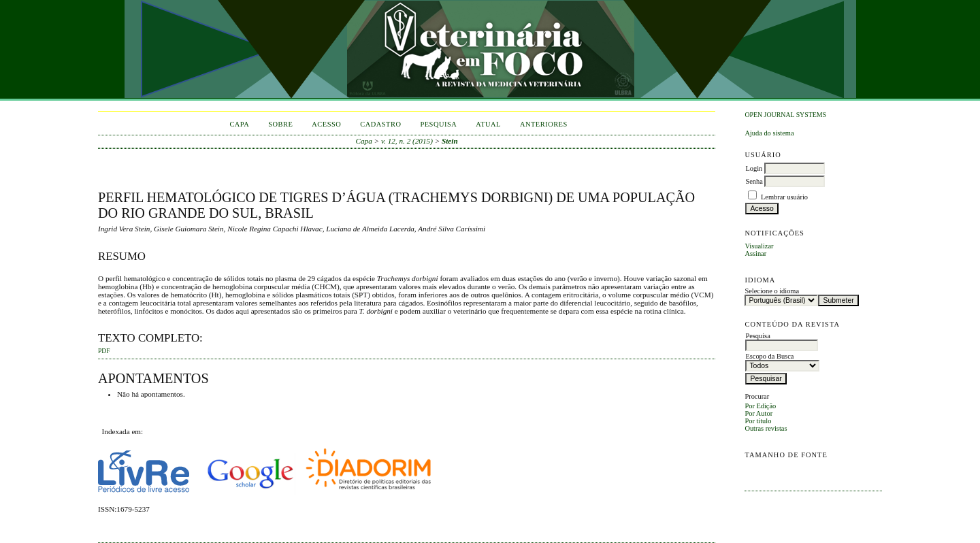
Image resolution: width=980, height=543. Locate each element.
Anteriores (544, 124)
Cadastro (380, 124)
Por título (758, 421)
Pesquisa (438, 124)
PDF (104, 351)
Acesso (326, 124)
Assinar (755, 253)
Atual (488, 124)
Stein (450, 141)
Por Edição (760, 406)
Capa (239, 124)
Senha (754, 181)
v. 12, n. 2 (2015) (407, 141)
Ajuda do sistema (769, 133)
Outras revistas (766, 428)
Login (754, 168)
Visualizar (759, 246)
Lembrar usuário (784, 197)
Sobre (280, 124)
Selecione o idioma (772, 291)
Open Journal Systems (785, 115)
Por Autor (758, 413)
